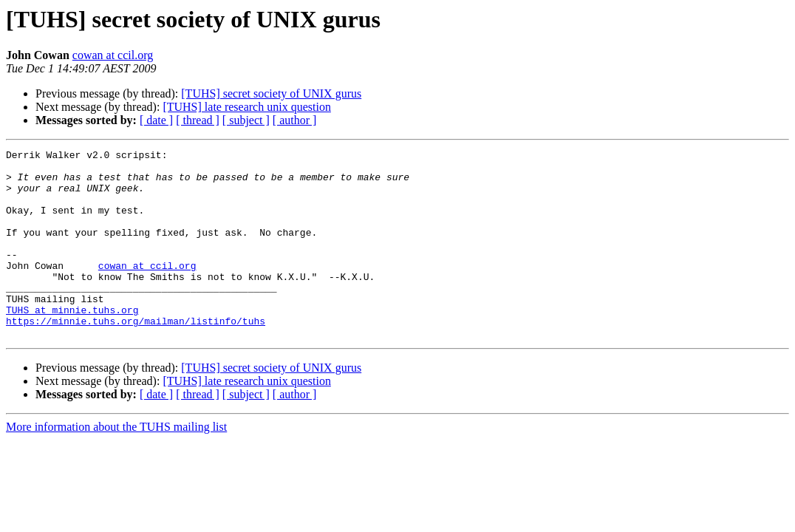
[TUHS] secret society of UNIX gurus (271, 93)
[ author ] (295, 120)
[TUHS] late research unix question (246, 107)
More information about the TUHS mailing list (116, 464)
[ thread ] (198, 120)
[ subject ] (246, 120)
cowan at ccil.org (113, 55)
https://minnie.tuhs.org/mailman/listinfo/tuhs (136, 356)
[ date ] (156, 120)
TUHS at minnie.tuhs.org (72, 343)
